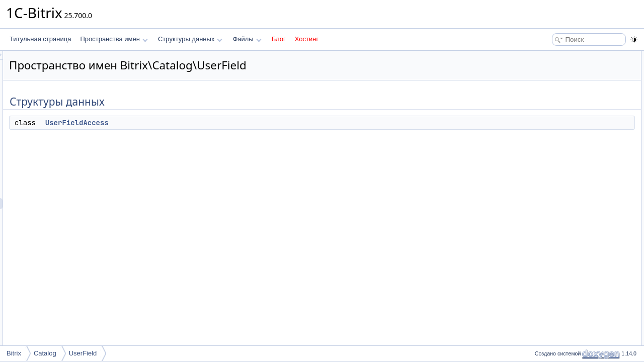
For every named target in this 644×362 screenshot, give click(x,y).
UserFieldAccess (203, 123)
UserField (83, 353)
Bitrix (14, 353)
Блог (279, 39)
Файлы (247, 39)
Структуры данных (190, 39)
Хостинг (307, 39)
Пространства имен (114, 39)
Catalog (45, 353)
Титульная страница (40, 39)
